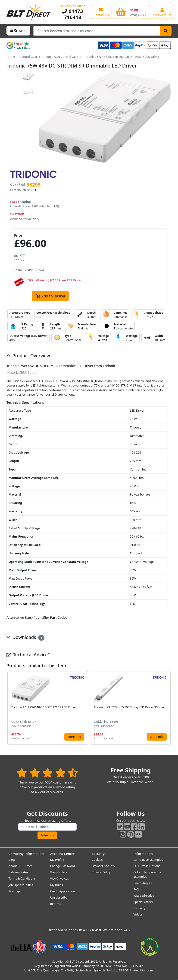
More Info (74, 737)
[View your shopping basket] (131, 12)
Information (143, 854)
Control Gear (28, 57)
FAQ (136, 889)
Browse (18, 31)
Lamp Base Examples (148, 860)
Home (11, 57)
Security (98, 854)
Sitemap (14, 891)
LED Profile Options (147, 866)
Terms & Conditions (22, 878)
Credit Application (63, 891)
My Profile (57, 860)
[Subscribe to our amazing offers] (47, 827)
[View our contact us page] (101, 12)
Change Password (63, 866)
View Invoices (60, 878)
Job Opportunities (21, 885)
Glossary (140, 908)
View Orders (59, 872)
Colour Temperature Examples (148, 874)
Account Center (62, 854)
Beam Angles (143, 883)
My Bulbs (57, 885)
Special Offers (143, 902)
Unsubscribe (59, 897)
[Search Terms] (97, 31)
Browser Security (104, 866)
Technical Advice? (28, 655)
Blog (12, 860)
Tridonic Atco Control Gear (60, 57)
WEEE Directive (144, 896)
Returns (56, 904)
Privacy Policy (101, 872)
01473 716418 (73, 14)
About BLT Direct (20, 866)
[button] (168, 708)
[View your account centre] (162, 12)
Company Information (26, 854)
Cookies (97, 860)
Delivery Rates (18, 872)
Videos (138, 914)
